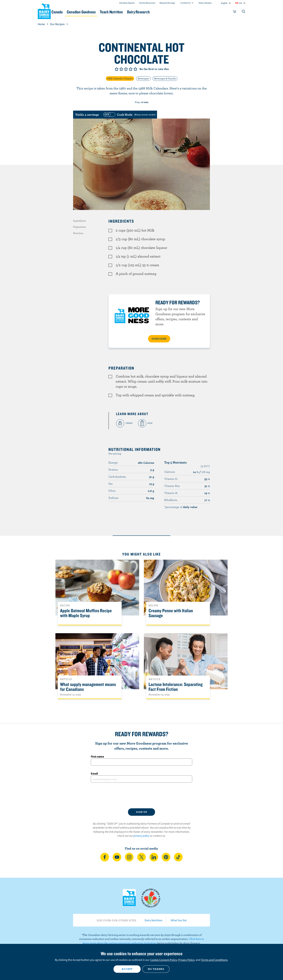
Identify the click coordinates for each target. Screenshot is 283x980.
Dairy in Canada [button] (72, 12)
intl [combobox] (240, 3)
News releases (205, 3)
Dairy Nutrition (154, 920)
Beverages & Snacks (165, 78)
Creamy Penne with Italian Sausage (171, 613)
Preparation (80, 227)
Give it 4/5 (131, 69)
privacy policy (141, 836)
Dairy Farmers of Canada (44, 11)
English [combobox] (224, 3)
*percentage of (181, 507)
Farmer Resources (147, 3)
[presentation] (141, 795)
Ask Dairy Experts (127, 3)
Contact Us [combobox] (185, 3)
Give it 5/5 (135, 69)
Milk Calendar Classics (120, 78)
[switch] (129, 115)
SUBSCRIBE (159, 339)
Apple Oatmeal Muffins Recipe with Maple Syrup (86, 613)
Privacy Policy (186, 960)
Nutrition (78, 233)
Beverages (143, 78)
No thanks (156, 969)
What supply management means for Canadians (88, 687)
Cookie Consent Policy (164, 960)
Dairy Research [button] (175, 12)
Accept (127, 969)
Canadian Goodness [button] (107, 12)
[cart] (235, 12)
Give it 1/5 (117, 69)
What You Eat (179, 920)
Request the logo (167, 3)
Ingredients (80, 221)
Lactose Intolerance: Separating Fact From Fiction (176, 687)
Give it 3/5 (126, 69)
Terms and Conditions (214, 960)
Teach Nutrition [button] (143, 12)
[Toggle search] (244, 12)
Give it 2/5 (121, 69)
